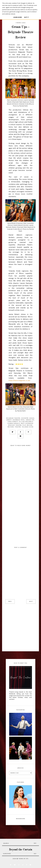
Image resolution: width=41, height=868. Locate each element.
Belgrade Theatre (13, 418)
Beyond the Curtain (21, 850)
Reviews (11, 427)
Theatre (18, 427)
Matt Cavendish (27, 423)
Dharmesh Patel (19, 420)
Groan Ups (30, 420)
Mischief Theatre (15, 425)
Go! (35, 843)
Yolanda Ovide (28, 427)
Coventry (25, 418)
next (31, 601)
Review (30, 425)
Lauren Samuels (14, 423)
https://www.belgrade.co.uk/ (19, 380)
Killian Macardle (26, 422)
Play (24, 425)
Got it (26, 17)
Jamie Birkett (13, 422)
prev (10, 601)
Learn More (18, 17)
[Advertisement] (20, 627)
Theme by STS (23, 859)
